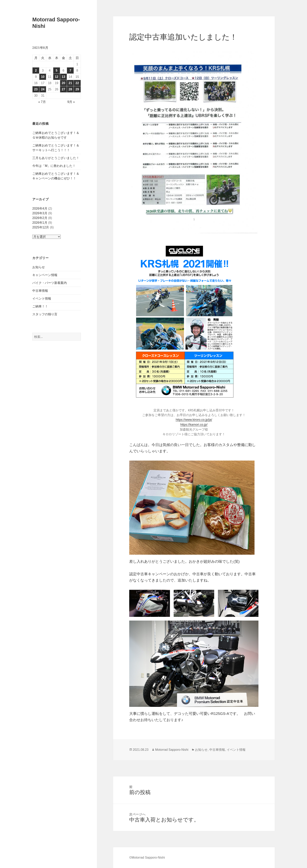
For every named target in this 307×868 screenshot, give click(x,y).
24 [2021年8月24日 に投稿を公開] (43, 89)
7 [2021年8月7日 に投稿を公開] (70, 70)
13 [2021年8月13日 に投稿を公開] (63, 77)
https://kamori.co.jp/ (194, 425)
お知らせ (39, 267)
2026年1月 (40, 223)
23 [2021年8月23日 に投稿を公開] (36, 89)
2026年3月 (40, 213)
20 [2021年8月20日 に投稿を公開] (63, 83)
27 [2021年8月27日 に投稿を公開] (63, 89)
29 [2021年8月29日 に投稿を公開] (77, 89)
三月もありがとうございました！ (56, 158)
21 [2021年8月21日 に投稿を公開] (70, 83)
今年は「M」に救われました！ (54, 166)
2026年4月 (40, 209)
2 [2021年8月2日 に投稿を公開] (36, 70)
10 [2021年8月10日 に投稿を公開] (43, 77)
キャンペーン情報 (45, 275)
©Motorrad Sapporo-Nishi (147, 858)
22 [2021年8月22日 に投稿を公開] (77, 83)
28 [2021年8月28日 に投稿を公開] (70, 89)
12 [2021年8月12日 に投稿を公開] (57, 77)
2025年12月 (41, 227)
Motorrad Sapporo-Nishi (172, 750)
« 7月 (42, 102)
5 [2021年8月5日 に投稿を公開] (56, 70)
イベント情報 (42, 299)
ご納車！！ (40, 306)
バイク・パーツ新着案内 (50, 283)
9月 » (71, 102)
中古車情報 (40, 291)
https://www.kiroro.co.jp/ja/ (194, 420)
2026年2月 (40, 218)
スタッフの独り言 (45, 314)
